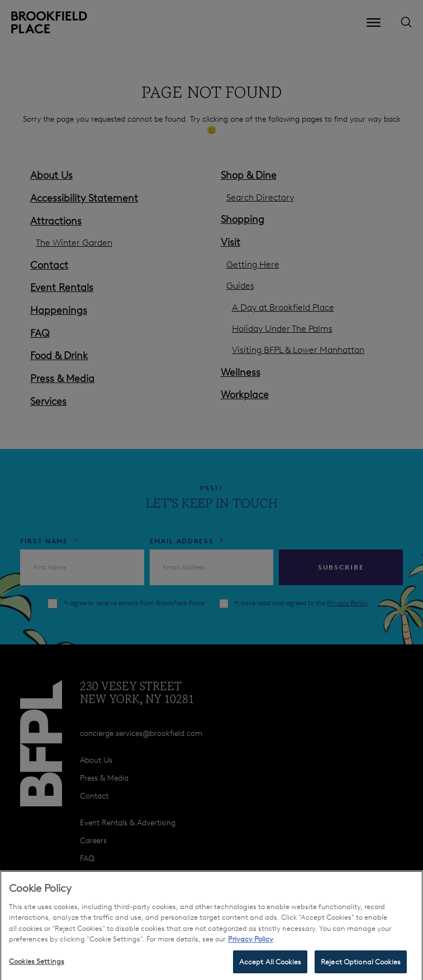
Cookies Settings (37, 966)
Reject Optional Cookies (361, 966)
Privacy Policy (251, 944)
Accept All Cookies (270, 966)
